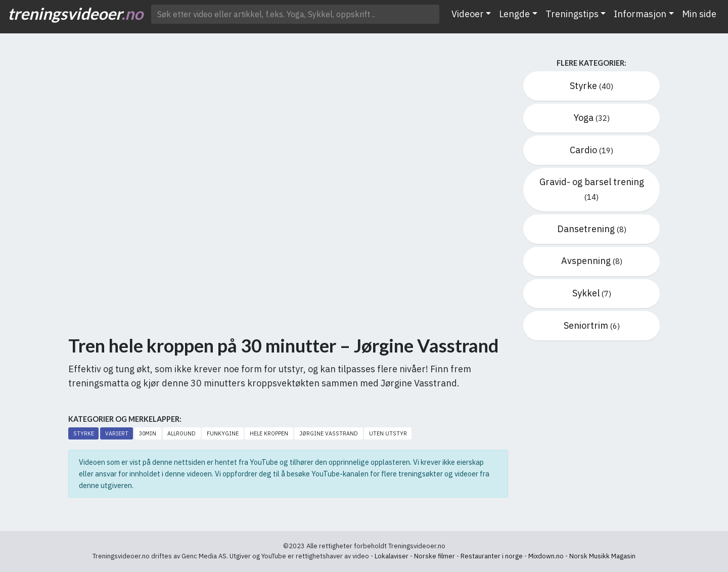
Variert (117, 433)
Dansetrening (592, 229)
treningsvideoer (75, 13)
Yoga (591, 118)
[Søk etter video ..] (295, 14)
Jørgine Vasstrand (329, 433)
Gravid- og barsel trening (592, 189)
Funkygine (223, 433)
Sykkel (592, 293)
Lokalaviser (392, 556)
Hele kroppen (269, 433)
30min (148, 433)
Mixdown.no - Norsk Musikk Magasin (582, 556)
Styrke (84, 433)
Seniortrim (592, 325)
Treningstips (572, 14)
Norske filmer (435, 556)
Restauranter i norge (492, 556)
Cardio (591, 150)
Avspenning (592, 261)
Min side (699, 14)
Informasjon (640, 14)
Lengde (514, 14)
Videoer (468, 14)
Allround (181, 433)
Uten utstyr (388, 433)
